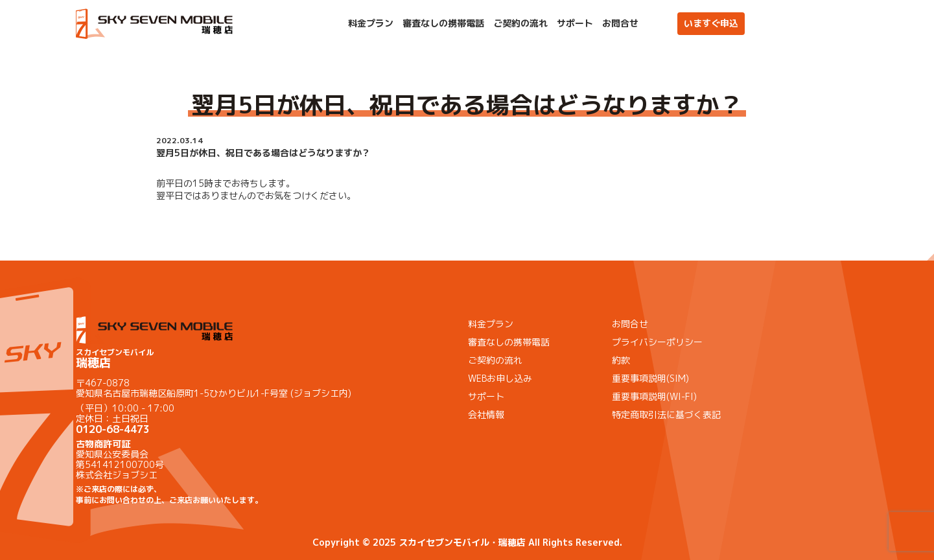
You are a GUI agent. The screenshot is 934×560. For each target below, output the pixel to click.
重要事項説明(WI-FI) (654, 396)
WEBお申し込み (500, 378)
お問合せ (620, 23)
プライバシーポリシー (657, 342)
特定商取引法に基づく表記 (666, 414)
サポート (575, 23)
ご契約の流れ (520, 23)
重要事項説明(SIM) (650, 378)
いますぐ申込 (711, 23)
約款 (621, 360)
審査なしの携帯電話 (443, 23)
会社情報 (486, 414)
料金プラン (371, 23)
